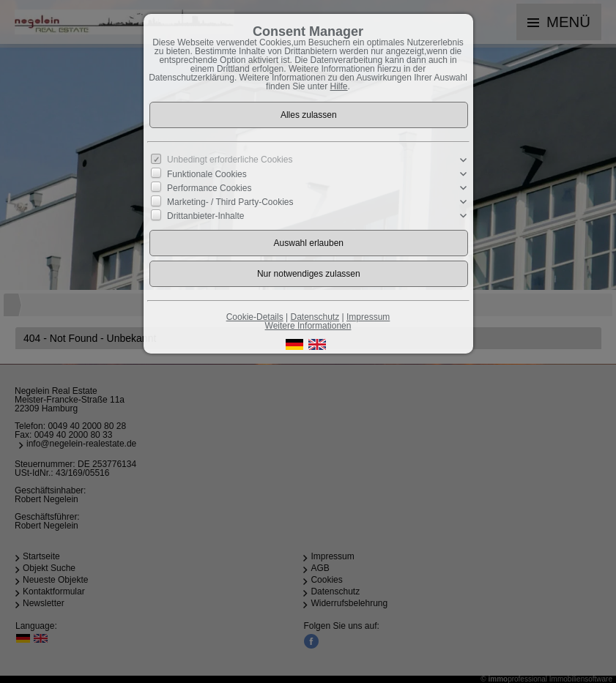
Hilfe (339, 86)
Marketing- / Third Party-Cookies (230, 202)
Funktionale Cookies (207, 174)
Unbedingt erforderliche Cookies (230, 160)
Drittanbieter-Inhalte (205, 216)
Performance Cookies (209, 188)
